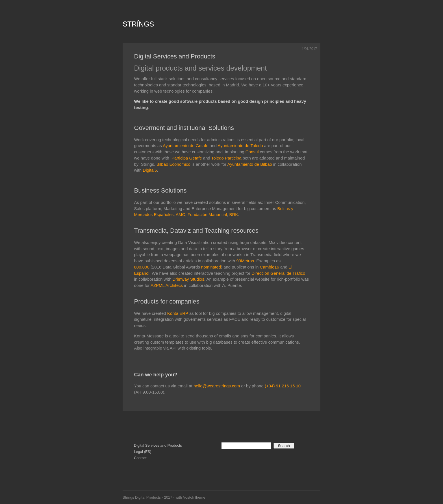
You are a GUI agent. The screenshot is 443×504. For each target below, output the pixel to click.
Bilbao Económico (173, 164)
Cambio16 (270, 267)
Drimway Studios (188, 279)
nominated (211, 267)
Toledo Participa (226, 158)
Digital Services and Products (175, 56)
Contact (140, 458)
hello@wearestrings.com (217, 386)
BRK (234, 214)
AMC (180, 214)
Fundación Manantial (207, 214)
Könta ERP (178, 313)
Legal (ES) (143, 452)
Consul (252, 152)
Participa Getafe (187, 158)
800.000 (142, 267)
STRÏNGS (138, 24)
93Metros (245, 261)
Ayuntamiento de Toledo (240, 146)
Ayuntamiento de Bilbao (250, 164)
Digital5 (150, 170)
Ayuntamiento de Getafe (186, 146)
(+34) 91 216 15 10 (282, 386)
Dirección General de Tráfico (278, 273)
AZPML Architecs (167, 285)
